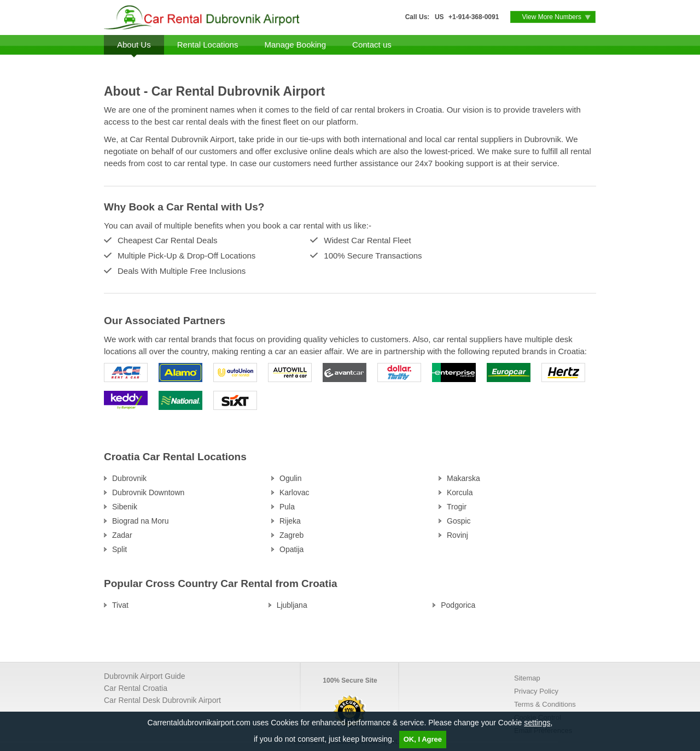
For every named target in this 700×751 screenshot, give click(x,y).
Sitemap (527, 678)
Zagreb (291, 535)
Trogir (457, 507)
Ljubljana (292, 605)
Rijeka (290, 521)
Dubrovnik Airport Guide (145, 676)
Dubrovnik (129, 478)
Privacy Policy (536, 691)
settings (537, 723)
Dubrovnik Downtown (148, 492)
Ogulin (290, 478)
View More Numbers (552, 17)
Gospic (459, 521)
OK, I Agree (423, 739)
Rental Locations (208, 45)
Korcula (460, 492)
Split (119, 549)
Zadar (122, 535)
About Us (134, 45)
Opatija (291, 549)
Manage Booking (295, 45)
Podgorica (458, 605)
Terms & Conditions (545, 704)
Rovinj (457, 535)
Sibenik (125, 507)
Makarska (463, 478)
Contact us (372, 45)
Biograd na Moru (141, 521)
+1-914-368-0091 (474, 17)
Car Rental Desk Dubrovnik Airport (162, 700)
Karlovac (294, 492)
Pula (287, 507)
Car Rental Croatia (136, 688)
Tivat (120, 605)
